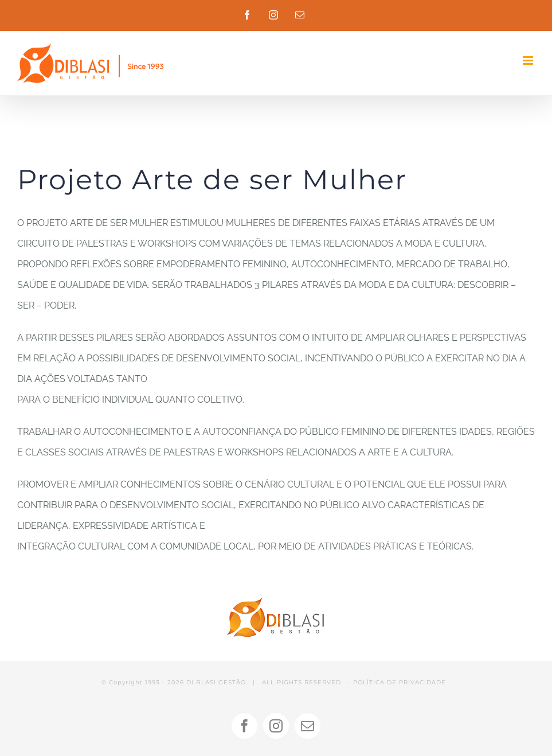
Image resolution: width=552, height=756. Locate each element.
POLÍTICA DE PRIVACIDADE (400, 682)
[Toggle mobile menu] (529, 61)
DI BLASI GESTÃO (216, 682)
